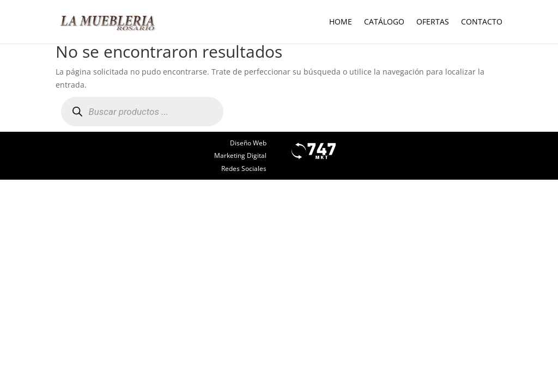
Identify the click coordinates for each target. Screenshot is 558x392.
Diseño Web (248, 143)
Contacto (482, 22)
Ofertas (433, 22)
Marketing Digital (240, 155)
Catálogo (384, 22)
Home (341, 22)
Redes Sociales (244, 169)
